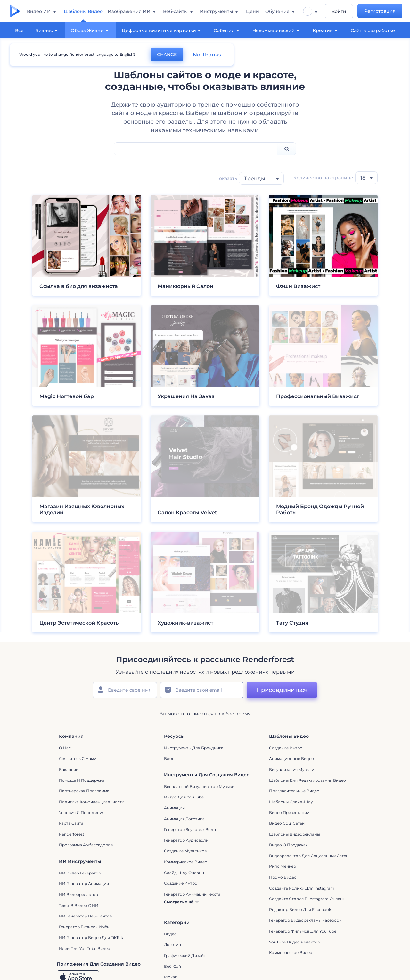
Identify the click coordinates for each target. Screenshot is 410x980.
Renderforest (72, 835)
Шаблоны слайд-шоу (291, 803)
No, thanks (207, 55)
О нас (65, 749)
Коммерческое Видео (291, 954)
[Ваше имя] (125, 691)
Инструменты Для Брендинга (194, 749)
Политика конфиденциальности (92, 803)
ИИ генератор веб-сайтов (85, 917)
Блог (169, 760)
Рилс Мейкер (283, 868)
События (227, 30)
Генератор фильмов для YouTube (303, 932)
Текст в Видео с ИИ (79, 907)
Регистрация (381, 11)
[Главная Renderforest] (15, 11)
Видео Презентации (289, 814)
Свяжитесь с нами (78, 760)
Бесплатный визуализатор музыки (199, 788)
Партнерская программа (84, 792)
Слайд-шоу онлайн (184, 874)
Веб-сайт (173, 968)
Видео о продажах (288, 846)
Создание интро (286, 749)
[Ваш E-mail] (202, 691)
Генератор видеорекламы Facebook (305, 922)
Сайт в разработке (373, 30)
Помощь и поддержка (82, 782)
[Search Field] (195, 150)
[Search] (287, 150)
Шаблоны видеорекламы (295, 835)
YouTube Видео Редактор (295, 943)
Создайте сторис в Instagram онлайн (307, 900)
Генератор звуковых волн (190, 831)
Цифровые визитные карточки (162, 30)
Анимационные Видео (291, 760)
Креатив (326, 30)
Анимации (174, 809)
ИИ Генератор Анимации (84, 885)
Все (19, 30)
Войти (339, 11)
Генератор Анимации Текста (192, 895)
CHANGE (167, 55)
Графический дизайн (185, 957)
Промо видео (283, 878)
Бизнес (47, 30)
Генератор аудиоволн (186, 842)
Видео (170, 935)
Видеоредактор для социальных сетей (309, 857)
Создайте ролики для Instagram (302, 889)
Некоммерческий (277, 30)
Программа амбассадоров (86, 846)
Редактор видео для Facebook (300, 911)
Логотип (172, 946)
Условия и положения (82, 814)
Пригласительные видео (294, 792)
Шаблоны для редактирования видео (307, 782)
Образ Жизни (90, 30)
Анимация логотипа (184, 820)
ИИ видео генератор (80, 874)
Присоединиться (282, 691)
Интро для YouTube (184, 799)
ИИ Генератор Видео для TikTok (91, 939)
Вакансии (69, 771)
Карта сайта (71, 825)
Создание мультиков (185, 852)
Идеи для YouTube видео (85, 950)
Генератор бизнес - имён (84, 928)
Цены (254, 11)
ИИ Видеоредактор (78, 896)
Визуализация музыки (292, 771)
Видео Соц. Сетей (287, 825)
